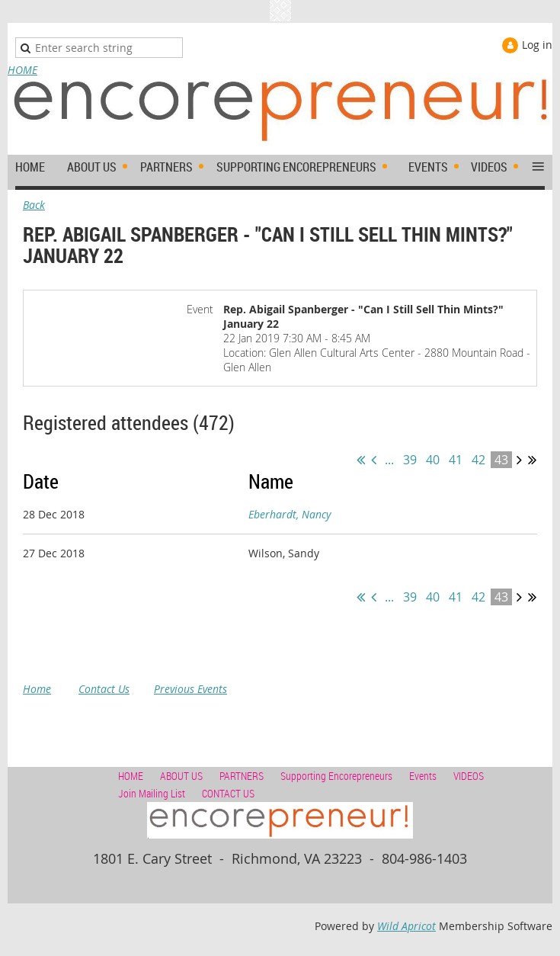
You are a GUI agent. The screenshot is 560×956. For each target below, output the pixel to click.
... (389, 460)
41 (456, 460)
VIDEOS (469, 776)
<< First (361, 460)
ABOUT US (181, 776)
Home (37, 689)
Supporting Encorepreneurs (336, 776)
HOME (22, 70)
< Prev (374, 460)
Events (423, 776)
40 (433, 460)
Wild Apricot (406, 926)
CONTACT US (228, 793)
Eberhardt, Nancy (290, 514)
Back (34, 205)
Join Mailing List (152, 793)
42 (478, 460)
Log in (537, 45)
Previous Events (190, 689)
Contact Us (104, 689)
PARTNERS (242, 776)
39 (410, 460)
